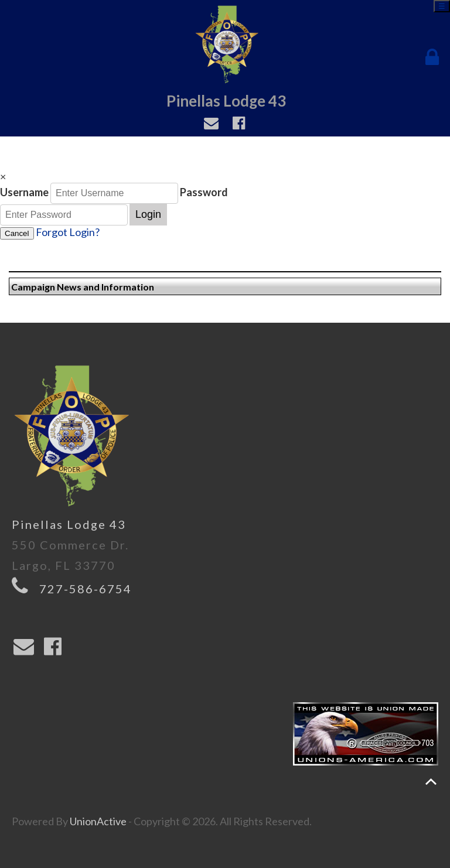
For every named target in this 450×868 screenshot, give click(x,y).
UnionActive (98, 821)
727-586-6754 (86, 589)
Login (148, 214)
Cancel (17, 233)
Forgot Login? (68, 232)
